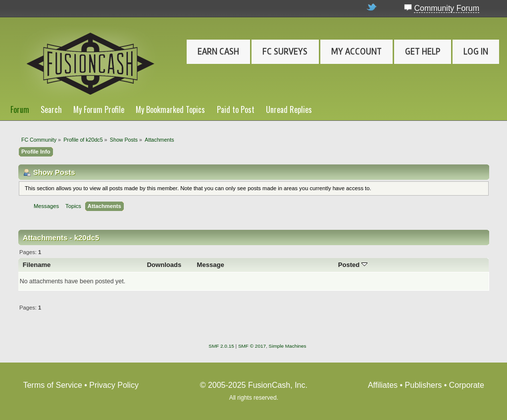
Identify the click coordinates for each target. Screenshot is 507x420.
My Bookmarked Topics (170, 109)
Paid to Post (236, 109)
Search (51, 109)
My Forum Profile (99, 109)
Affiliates (383, 385)
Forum (20, 109)
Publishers (424, 385)
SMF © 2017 (252, 346)
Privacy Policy (114, 385)
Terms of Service (53, 385)
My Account (356, 52)
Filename (37, 265)
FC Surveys (285, 52)
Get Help (423, 52)
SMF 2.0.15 (221, 346)
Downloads (164, 265)
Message (211, 265)
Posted (353, 265)
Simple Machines (288, 346)
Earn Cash (218, 52)
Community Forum (447, 8)
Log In (476, 52)
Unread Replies (289, 109)
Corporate (467, 385)
